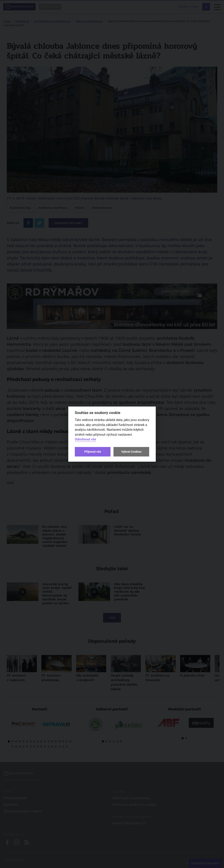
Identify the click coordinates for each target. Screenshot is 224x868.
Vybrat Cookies (131, 452)
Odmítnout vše (85, 439)
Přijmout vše (93, 452)
